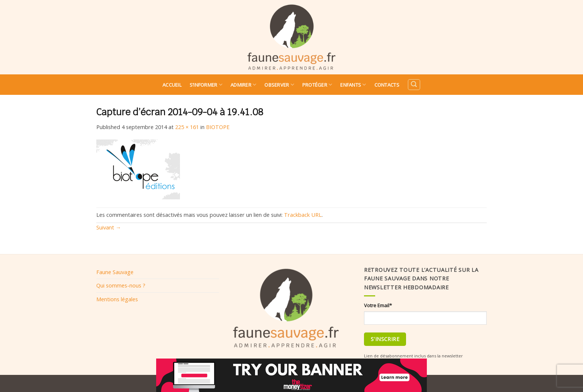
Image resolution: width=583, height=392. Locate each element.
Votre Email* (378, 305)
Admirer (243, 85)
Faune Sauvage (115, 272)
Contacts (387, 85)
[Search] (414, 85)
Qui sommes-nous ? (121, 285)
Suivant (109, 227)
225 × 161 (187, 127)
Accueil (172, 85)
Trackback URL (303, 215)
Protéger (317, 85)
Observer (279, 85)
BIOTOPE (218, 127)
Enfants (353, 85)
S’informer (206, 85)
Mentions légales (117, 299)
